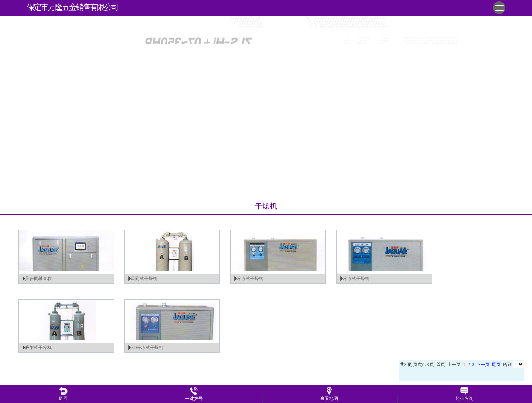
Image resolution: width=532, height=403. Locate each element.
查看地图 (329, 399)
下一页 (483, 365)
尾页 (496, 365)
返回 (63, 399)
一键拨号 (194, 399)
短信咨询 (464, 399)
